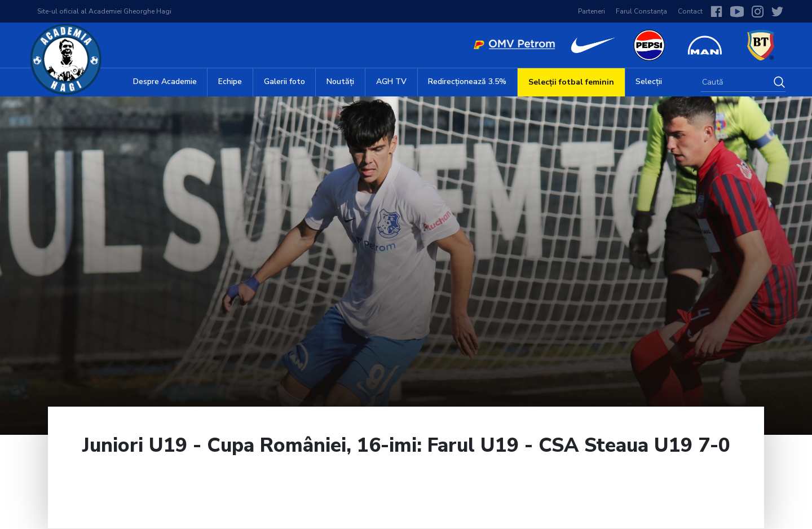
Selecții (649, 81)
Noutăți (340, 81)
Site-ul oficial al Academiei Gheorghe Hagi (104, 11)
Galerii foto (284, 81)
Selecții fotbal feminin (571, 82)
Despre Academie (165, 81)
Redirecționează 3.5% (467, 81)
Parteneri (592, 11)
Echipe (230, 81)
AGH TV (391, 81)
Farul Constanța (641, 11)
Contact (690, 11)
